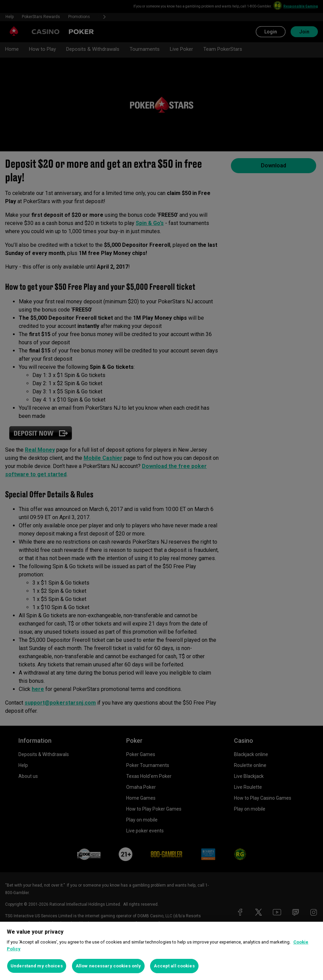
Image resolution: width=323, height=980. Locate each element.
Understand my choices (37, 966)
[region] (161, 951)
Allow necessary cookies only (108, 966)
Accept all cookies (174, 966)
